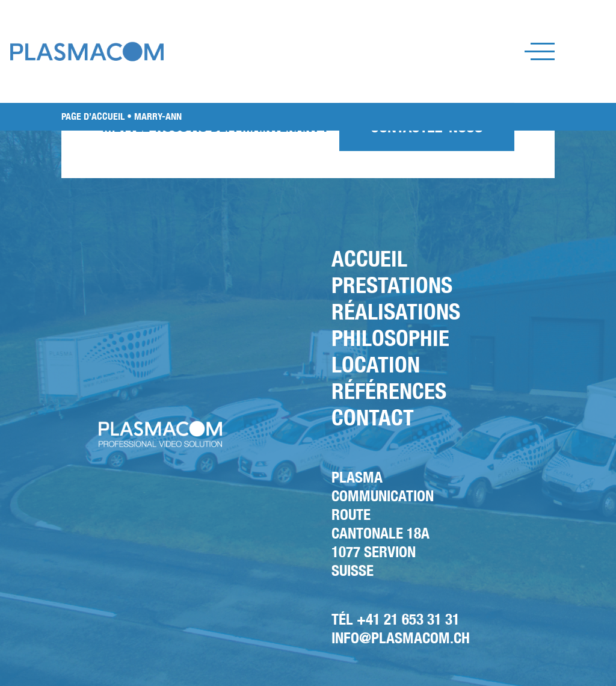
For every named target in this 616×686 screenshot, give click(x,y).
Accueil (369, 258)
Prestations (392, 285)
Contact (373, 417)
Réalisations (396, 311)
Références (389, 391)
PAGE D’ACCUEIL (93, 116)
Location (376, 364)
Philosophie (390, 338)
